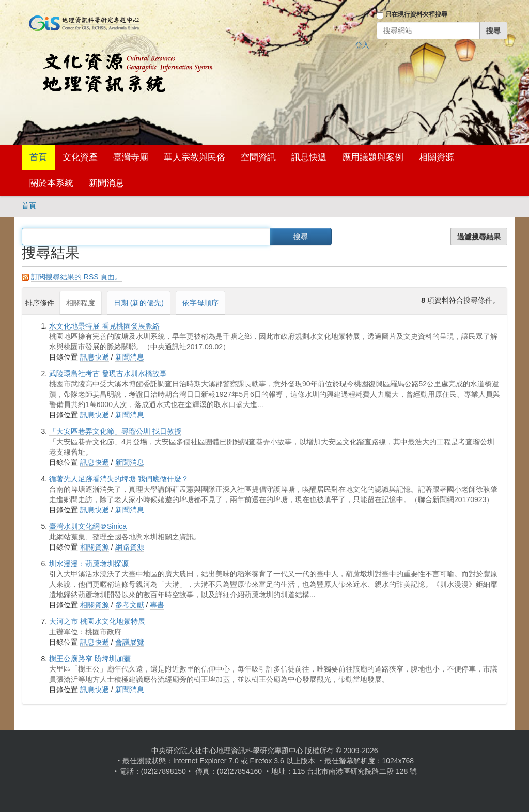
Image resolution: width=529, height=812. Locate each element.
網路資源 (130, 547)
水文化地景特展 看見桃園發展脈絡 (104, 326)
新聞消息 (106, 183)
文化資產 (80, 157)
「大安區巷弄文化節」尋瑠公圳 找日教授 (115, 431)
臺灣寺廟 (131, 157)
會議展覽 (130, 642)
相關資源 (437, 157)
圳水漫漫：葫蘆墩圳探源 (89, 564)
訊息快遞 (309, 157)
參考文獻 (130, 605)
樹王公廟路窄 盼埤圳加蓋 (90, 659)
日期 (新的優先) (139, 303)
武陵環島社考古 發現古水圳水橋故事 (108, 373)
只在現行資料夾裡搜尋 (416, 14)
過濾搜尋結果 (479, 237)
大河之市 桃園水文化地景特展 (97, 621)
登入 (362, 45)
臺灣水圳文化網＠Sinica (88, 526)
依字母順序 (200, 303)
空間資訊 (258, 157)
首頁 (38, 157)
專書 (157, 605)
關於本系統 (51, 183)
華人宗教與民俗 (195, 157)
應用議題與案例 (373, 157)
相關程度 (81, 303)
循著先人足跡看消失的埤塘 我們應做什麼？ (119, 479)
